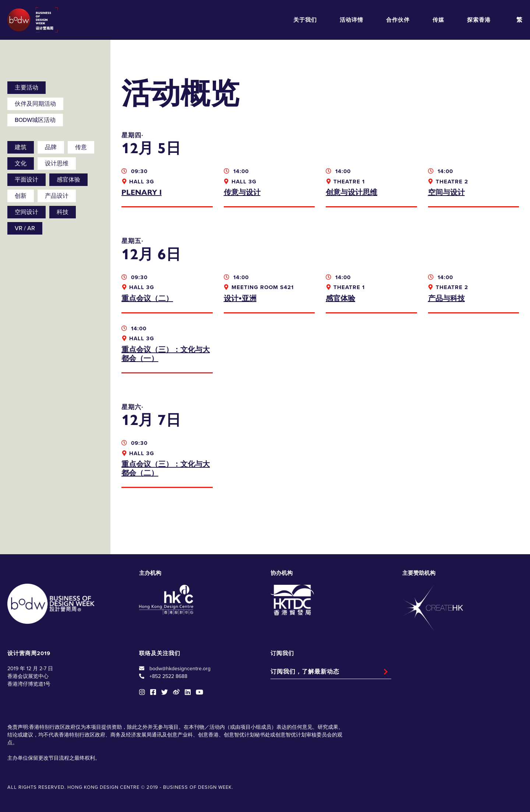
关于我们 (305, 20)
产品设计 (57, 196)
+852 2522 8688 (168, 676)
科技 (63, 212)
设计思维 (57, 164)
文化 (21, 164)
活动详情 (351, 20)
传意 (81, 147)
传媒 (438, 20)
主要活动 (26, 88)
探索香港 (479, 20)
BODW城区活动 (35, 120)
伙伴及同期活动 (35, 104)
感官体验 (68, 180)
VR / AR (25, 228)
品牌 (51, 147)
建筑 (21, 147)
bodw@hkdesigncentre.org (180, 669)
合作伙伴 (398, 20)
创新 (21, 196)
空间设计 (26, 212)
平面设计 (26, 180)
